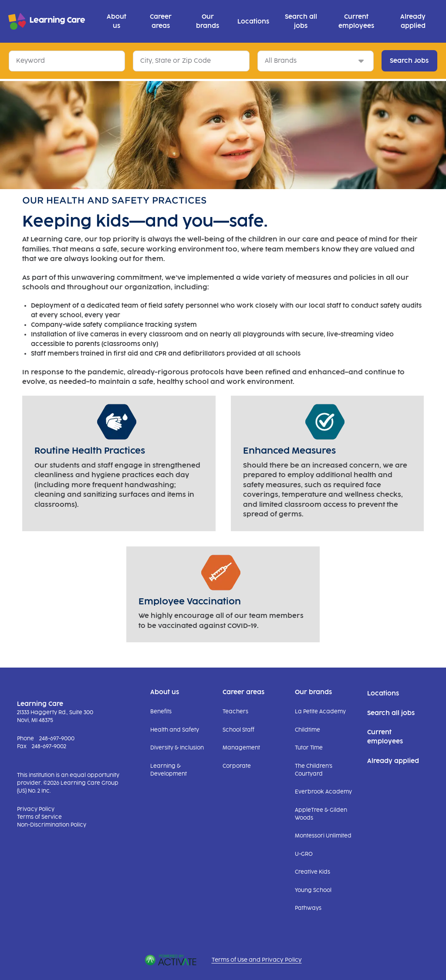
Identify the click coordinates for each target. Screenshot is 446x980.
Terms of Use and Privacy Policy (257, 960)
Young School (313, 890)
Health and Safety (175, 730)
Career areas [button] (161, 21)
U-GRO (304, 854)
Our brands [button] (208, 21)
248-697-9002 (49, 746)
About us (165, 692)
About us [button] (117, 21)
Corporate (237, 766)
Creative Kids (313, 872)
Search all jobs (301, 21)
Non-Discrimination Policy (52, 825)
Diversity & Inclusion (177, 748)
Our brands (313, 692)
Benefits (161, 712)
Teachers (235, 712)
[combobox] (191, 61)
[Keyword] (67, 61)
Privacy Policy (36, 809)
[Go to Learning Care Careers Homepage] (47, 21)
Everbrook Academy (323, 792)
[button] (237, 61)
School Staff (238, 730)
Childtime (307, 730)
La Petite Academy (320, 712)
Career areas (243, 692)
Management (241, 748)
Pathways (308, 908)
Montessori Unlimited (323, 836)
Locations (253, 22)
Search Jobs (409, 61)
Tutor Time (309, 748)
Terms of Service (39, 817)
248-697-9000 (57, 739)
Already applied (413, 21)
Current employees (356, 21)
